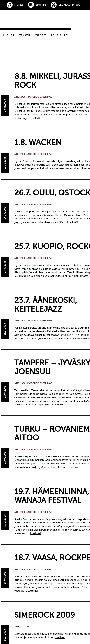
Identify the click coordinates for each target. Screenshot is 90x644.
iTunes (19, 5)
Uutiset (8, 35)
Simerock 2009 (45, 615)
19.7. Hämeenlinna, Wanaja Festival (52, 496)
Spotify (41, 5)
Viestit (41, 35)
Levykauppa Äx (69, 5)
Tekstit (25, 35)
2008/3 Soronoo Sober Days (36, 97)
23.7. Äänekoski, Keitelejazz (46, 305)
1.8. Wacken (38, 142)
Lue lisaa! (36, 118)
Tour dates (60, 35)
